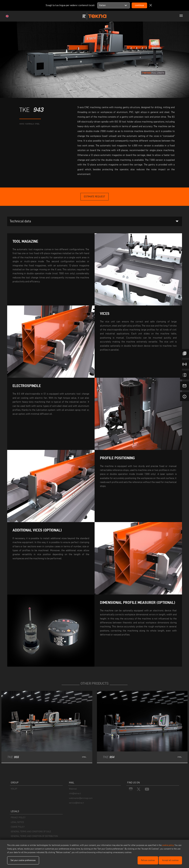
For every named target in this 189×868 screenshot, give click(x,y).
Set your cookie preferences (23, 860)
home (22, 124)
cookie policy (168, 845)
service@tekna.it (76, 803)
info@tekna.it (75, 793)
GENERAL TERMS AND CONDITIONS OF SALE (31, 831)
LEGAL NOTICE (17, 822)
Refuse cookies (148, 860)
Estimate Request (94, 197)
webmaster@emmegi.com (81, 798)
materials (29, 124)
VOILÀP (14, 789)
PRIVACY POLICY (18, 817)
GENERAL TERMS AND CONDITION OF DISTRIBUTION (34, 836)
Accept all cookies (170, 860)
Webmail (73, 789)
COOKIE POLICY (18, 827)
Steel (37, 124)
